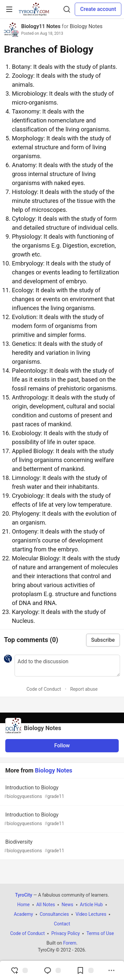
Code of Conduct (44, 689)
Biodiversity (61, 846)
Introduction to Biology (61, 792)
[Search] (67, 9)
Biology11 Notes (41, 26)
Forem (70, 943)
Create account (98, 9)
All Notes (46, 905)
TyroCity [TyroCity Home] (24, 895)
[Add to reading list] (85, 970)
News (67, 905)
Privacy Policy (65, 933)
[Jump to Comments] (52, 970)
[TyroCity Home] (34, 9)
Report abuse (84, 689)
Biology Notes (86, 26)
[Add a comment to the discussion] (67, 666)
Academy (23, 914)
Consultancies (54, 914)
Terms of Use (100, 933)
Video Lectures (91, 914)
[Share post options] (111, 970)
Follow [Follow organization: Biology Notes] (62, 746)
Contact (62, 924)
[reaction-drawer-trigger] (19, 970)
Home (23, 905)
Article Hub (91, 905)
